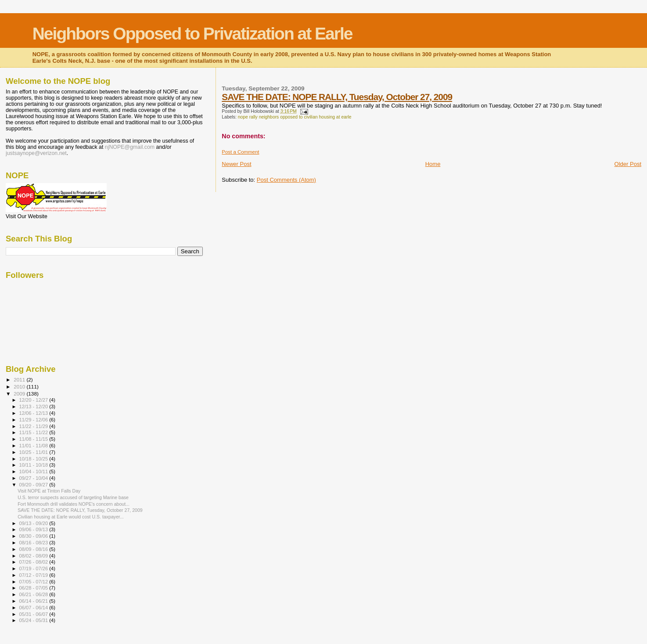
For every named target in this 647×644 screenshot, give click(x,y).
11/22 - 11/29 (34, 426)
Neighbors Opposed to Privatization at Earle (192, 34)
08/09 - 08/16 (34, 549)
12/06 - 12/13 (34, 413)
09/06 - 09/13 (34, 529)
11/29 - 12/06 (34, 420)
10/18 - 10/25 (34, 459)
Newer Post (236, 164)
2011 (20, 380)
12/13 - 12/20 (34, 407)
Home (433, 164)
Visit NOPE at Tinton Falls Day (49, 491)
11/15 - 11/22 (34, 432)
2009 (20, 394)
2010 (20, 387)
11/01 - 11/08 (34, 446)
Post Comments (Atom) (286, 180)
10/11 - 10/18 (34, 465)
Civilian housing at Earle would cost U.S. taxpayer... (71, 517)
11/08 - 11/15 (34, 439)
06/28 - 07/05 (34, 588)
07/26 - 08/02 (34, 562)
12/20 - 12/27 (34, 400)
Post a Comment (240, 152)
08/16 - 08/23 (34, 543)
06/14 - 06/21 (34, 601)
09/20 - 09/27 (34, 485)
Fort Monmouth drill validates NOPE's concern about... (74, 504)
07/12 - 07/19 (34, 575)
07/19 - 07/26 (34, 568)
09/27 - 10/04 (34, 478)
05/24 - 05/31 (34, 620)
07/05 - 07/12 (34, 582)
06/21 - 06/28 (34, 594)
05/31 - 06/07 (34, 614)
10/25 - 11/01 (34, 452)
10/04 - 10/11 (34, 471)
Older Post (628, 164)
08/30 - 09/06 (34, 536)
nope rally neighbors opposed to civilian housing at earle (295, 117)
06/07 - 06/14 (34, 608)
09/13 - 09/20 (34, 523)
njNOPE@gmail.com (130, 147)
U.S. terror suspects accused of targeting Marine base (73, 497)
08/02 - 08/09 (34, 556)
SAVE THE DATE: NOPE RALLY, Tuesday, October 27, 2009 (337, 97)
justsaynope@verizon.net (36, 153)
